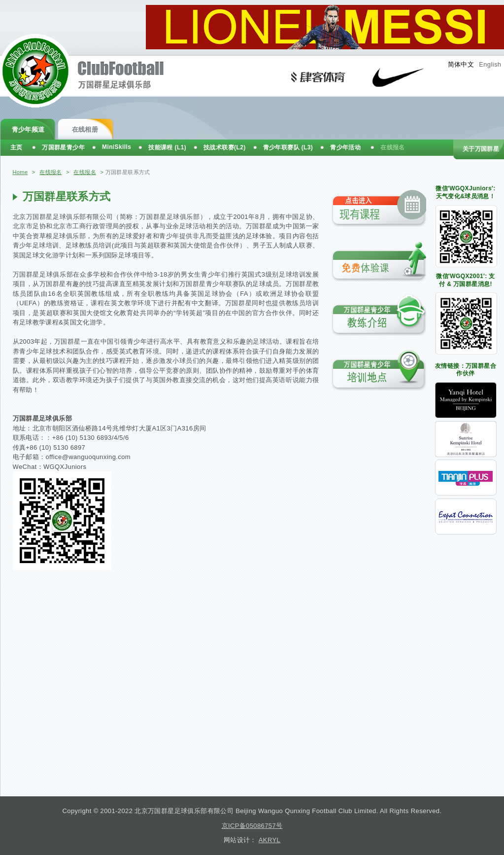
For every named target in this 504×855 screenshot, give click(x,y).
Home (20, 172)
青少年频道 (28, 129)
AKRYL (269, 840)
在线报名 (51, 172)
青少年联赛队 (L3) (288, 147)
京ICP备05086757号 (252, 826)
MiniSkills (117, 147)
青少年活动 (345, 147)
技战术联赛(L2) (225, 147)
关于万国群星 (481, 149)
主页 (17, 147)
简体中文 (461, 64)
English (490, 64)
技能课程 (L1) (167, 147)
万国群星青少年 (63, 147)
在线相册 (85, 129)
